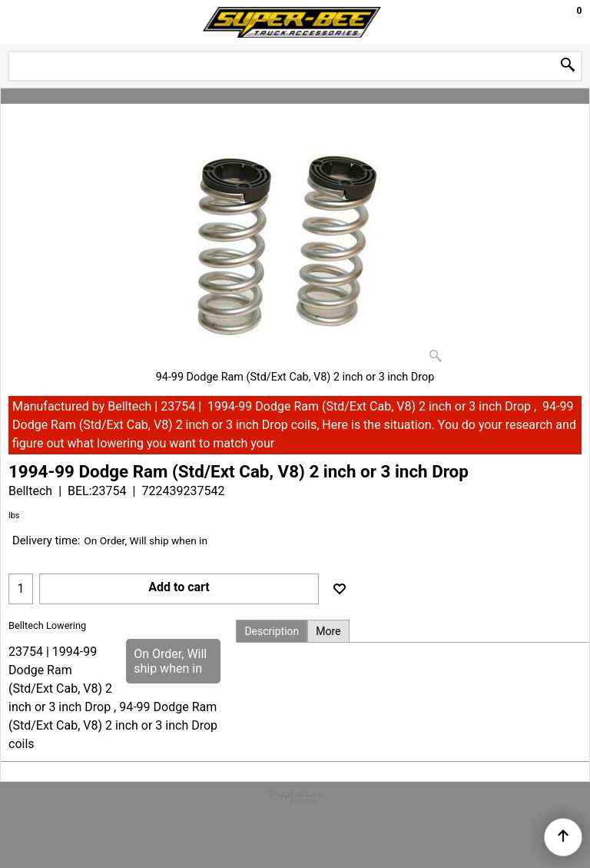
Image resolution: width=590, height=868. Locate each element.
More (328, 631)
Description (272, 631)
